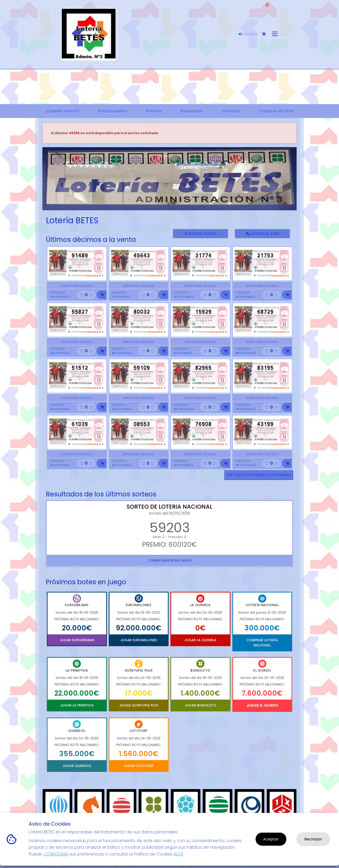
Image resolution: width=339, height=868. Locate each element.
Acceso (248, 34)
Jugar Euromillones (139, 640)
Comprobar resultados (170, 560)
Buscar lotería (200, 233)
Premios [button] (154, 111)
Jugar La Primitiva (77, 705)
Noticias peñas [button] (113, 111)
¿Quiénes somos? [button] (62, 111)
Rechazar (313, 839)
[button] (61, 185)
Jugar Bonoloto (200, 705)
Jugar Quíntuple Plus (139, 705)
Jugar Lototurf (139, 766)
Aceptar (271, 839)
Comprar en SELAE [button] (277, 111)
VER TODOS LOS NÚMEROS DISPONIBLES (259, 475)
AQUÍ (178, 854)
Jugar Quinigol (77, 766)
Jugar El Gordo (262, 705)
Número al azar (262, 233)
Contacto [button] (231, 111)
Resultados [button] (192, 111)
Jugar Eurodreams (77, 640)
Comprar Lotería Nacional (262, 643)
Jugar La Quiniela (200, 640)
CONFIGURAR (56, 854)
